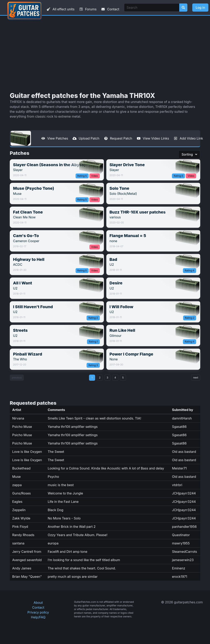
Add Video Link (188, 138)
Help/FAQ (38, 617)
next (196, 378)
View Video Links (153, 138)
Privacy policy (38, 612)
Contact (110, 9)
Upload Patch (86, 138)
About (38, 603)
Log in (200, 8)
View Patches (54, 138)
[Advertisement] (105, 54)
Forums (88, 9)
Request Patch (118, 138)
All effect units (60, 9)
